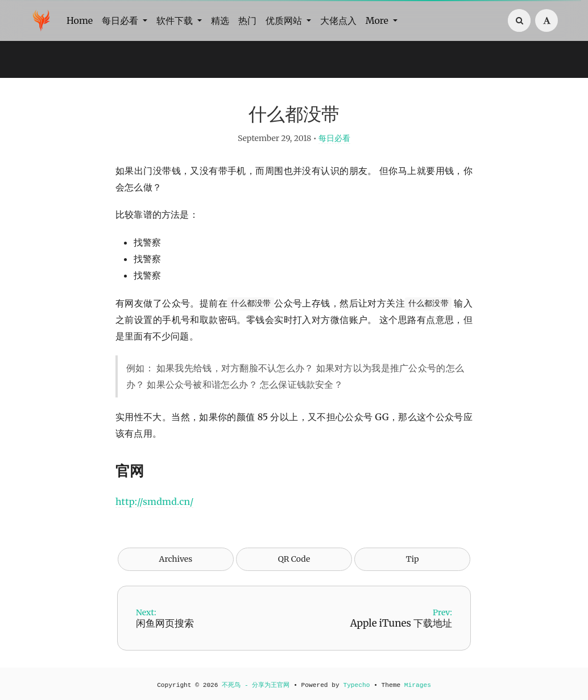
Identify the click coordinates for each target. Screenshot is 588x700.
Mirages (418, 685)
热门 (247, 20)
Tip (413, 559)
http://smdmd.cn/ (154, 502)
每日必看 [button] (121, 20)
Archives (176, 559)
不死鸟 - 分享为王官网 (256, 685)
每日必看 (334, 138)
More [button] (378, 20)
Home (80, 20)
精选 (220, 20)
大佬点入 (338, 20)
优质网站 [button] (285, 20)
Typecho (356, 685)
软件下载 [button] (176, 20)
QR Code (294, 559)
